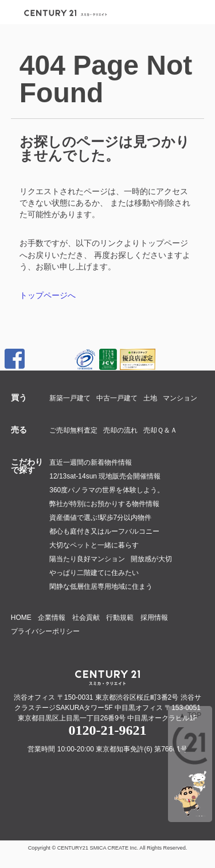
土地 (150, 398)
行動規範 (120, 618)
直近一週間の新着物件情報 (91, 462)
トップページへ (48, 295)
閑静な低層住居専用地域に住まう (101, 587)
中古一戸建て (117, 398)
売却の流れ (120, 430)
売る (19, 430)
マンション (180, 398)
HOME (21, 618)
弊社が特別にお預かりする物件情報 (104, 504)
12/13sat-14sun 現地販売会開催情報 (105, 476)
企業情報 (52, 618)
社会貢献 (86, 618)
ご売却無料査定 (73, 430)
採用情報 (154, 618)
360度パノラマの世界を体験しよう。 (107, 490)
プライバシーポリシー (45, 631)
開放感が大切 (151, 559)
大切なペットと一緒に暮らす (94, 545)
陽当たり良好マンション (87, 559)
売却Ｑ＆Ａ (160, 430)
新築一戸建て (70, 398)
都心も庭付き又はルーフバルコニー (104, 531)
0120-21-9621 (108, 730)
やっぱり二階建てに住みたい (94, 573)
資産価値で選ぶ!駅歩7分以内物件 (100, 518)
